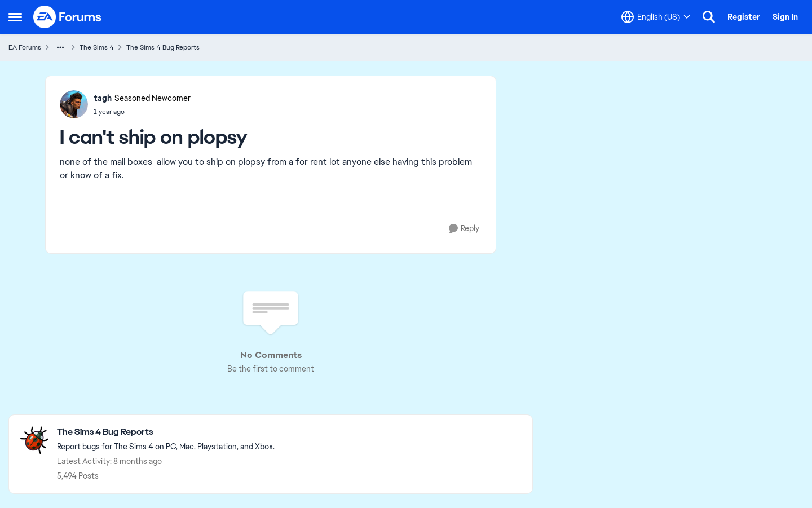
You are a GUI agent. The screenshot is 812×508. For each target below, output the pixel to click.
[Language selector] (656, 17)
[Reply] (464, 229)
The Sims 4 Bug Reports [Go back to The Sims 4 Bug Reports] (163, 47)
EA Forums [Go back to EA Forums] (25, 47)
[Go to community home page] (68, 17)
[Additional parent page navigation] (60, 47)
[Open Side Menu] (15, 17)
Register (744, 17)
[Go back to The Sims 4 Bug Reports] (166, 432)
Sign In (785, 17)
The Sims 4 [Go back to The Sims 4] (97, 47)
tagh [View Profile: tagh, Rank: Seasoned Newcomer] (103, 98)
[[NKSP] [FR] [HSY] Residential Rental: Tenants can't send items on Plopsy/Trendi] (142, 112)
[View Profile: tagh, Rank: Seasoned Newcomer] (74, 104)
